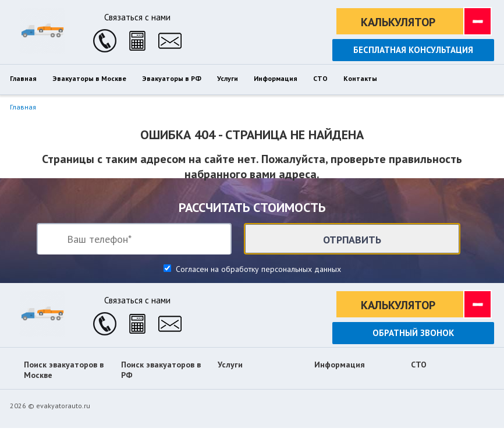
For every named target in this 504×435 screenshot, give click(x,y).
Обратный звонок (413, 333)
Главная (23, 107)
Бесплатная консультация (413, 50)
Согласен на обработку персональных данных (257, 269)
